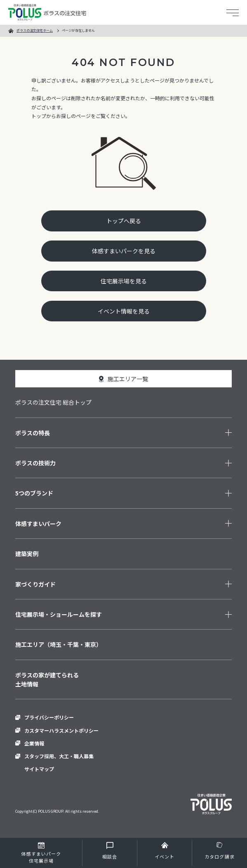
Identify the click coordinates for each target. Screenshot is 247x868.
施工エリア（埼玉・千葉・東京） (59, 644)
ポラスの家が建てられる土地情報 (47, 679)
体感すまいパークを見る (124, 251)
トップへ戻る (124, 221)
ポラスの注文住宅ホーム (35, 30)
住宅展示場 (41, 857)
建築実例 (27, 554)
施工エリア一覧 (128, 379)
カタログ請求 (220, 856)
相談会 (110, 856)
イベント (165, 856)
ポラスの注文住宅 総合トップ (53, 402)
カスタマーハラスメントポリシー (61, 730)
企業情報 (34, 743)
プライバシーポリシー (49, 717)
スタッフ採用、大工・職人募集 (59, 756)
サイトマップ (39, 769)
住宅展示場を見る (124, 281)
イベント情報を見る (124, 311)
